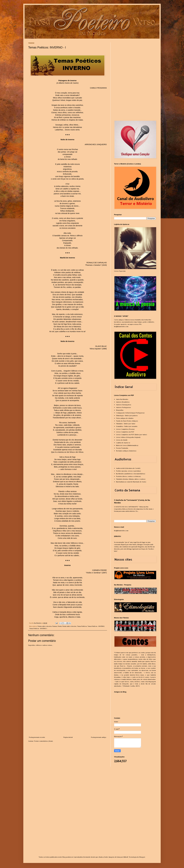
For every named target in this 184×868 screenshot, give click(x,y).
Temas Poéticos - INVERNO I (38, 629)
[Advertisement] (67, 718)
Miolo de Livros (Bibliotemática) (127, 445)
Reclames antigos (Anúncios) (126, 451)
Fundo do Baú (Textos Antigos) (127, 421)
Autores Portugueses (123, 407)
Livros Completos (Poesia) (125, 429)
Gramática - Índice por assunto (127, 426)
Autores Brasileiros (123, 402)
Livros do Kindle (122, 440)
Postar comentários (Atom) (43, 741)
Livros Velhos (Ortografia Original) (128, 437)
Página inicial (68, 737)
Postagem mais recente (37, 737)
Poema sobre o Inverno (45, 626)
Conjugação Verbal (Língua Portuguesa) (130, 413)
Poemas (55, 626)
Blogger (142, 857)
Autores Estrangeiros (124, 405)
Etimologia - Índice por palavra (127, 415)
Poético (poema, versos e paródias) (128, 471)
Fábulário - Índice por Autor (126, 424)
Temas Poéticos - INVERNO (96, 626)
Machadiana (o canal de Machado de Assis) (131, 482)
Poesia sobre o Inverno (69, 626)
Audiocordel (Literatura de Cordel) (128, 468)
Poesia (60, 626)
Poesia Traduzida (122, 448)
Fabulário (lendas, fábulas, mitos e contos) (131, 479)
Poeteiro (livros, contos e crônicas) (128, 476)
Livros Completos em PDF (125, 432)
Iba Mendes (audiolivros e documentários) (131, 474)
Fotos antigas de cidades (125, 418)
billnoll (126, 857)
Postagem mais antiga (99, 737)
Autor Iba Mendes (122, 399)
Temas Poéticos (82, 626)
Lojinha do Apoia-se (123, 443)
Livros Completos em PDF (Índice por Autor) (131, 435)
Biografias (120, 410)
